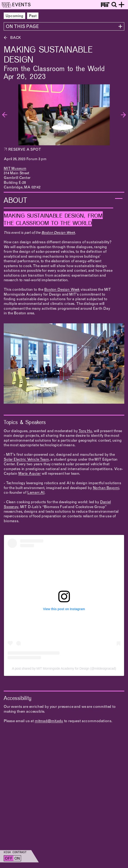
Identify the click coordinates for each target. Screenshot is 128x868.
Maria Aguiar (30, 474)
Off (9, 859)
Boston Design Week (58, 233)
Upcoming (14, 16)
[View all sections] (64, 26)
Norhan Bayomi (106, 488)
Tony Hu (85, 431)
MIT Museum (15, 169)
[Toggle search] (114, 5)
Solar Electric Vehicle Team (26, 460)
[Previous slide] (5, 115)
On (17, 859)
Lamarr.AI (36, 493)
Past (33, 16)
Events (21, 5)
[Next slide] (123, 115)
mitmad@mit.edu (49, 721)
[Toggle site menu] (122, 5)
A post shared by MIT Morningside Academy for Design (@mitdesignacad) (64, 668)
